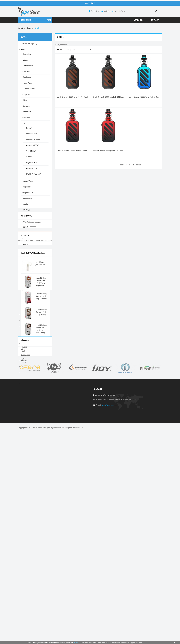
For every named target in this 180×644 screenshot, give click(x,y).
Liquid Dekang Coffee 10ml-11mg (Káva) (41, 496)
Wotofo (26, 302)
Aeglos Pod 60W (32, 145)
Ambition (27, 239)
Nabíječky (24, 326)
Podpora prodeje (27, 378)
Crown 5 (29, 157)
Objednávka (119, 11)
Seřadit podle (70, 50)
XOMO (26, 227)
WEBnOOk (79, 636)
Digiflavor (27, 71)
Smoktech (27, 112)
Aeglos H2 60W (32, 168)
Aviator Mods (28, 279)
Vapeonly (27, 187)
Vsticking (27, 216)
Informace (26, 395)
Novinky (25, 419)
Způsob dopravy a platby (32, 403)
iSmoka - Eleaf (29, 89)
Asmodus (27, 54)
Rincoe (26, 233)
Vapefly (26, 290)
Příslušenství (26, 344)
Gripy (23, 49)
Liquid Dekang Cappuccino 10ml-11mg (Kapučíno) (41, 465)
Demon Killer (28, 66)
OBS (25, 100)
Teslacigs (27, 118)
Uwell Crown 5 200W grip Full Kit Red (72, 151)
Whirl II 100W (31, 151)
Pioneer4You (28, 285)
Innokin (25, 555)
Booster (24, 355)
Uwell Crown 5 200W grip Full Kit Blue (144, 97)
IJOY (24, 551)
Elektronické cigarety (29, 44)
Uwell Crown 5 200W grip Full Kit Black (72, 97)
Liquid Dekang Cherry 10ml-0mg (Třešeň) (41, 480)
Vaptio (26, 204)
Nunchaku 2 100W (33, 140)
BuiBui (24, 543)
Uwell (25, 123)
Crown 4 (29, 128)
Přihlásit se (94, 11)
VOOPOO (27, 210)
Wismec (26, 296)
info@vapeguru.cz (109, 617)
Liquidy (23, 372)
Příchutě (24, 361)
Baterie (23, 320)
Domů (20, 28)
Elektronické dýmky (28, 315)
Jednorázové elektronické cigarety (34, 384)
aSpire (26, 60)
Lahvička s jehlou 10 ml (40, 447)
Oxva (25, 250)
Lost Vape (27, 262)
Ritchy (26, 244)
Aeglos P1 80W (32, 163)
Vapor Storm (28, 193)
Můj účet (106, 11)
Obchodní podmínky (30, 407)
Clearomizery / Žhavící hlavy (32, 332)
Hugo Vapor (28, 83)
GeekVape (27, 77)
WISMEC (26, 221)
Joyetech (27, 94)
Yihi (25, 308)
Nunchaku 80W (31, 134)
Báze (23, 349)
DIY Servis (25, 338)
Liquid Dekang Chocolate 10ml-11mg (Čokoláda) (41, 513)
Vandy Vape (28, 181)
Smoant (26, 106)
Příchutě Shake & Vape (30, 367)
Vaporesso (27, 198)
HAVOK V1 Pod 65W (33, 174)
